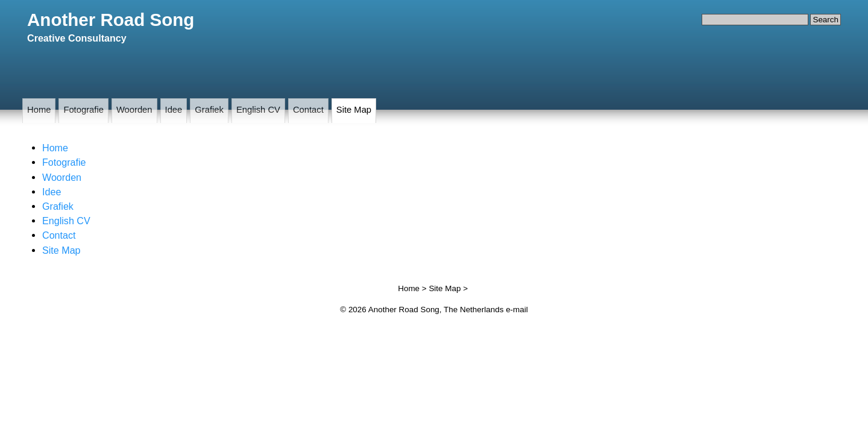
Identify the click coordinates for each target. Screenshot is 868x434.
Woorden (134, 110)
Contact (308, 110)
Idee (174, 110)
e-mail (517, 310)
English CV (258, 110)
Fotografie (83, 110)
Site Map (354, 110)
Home (39, 110)
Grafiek (209, 110)
